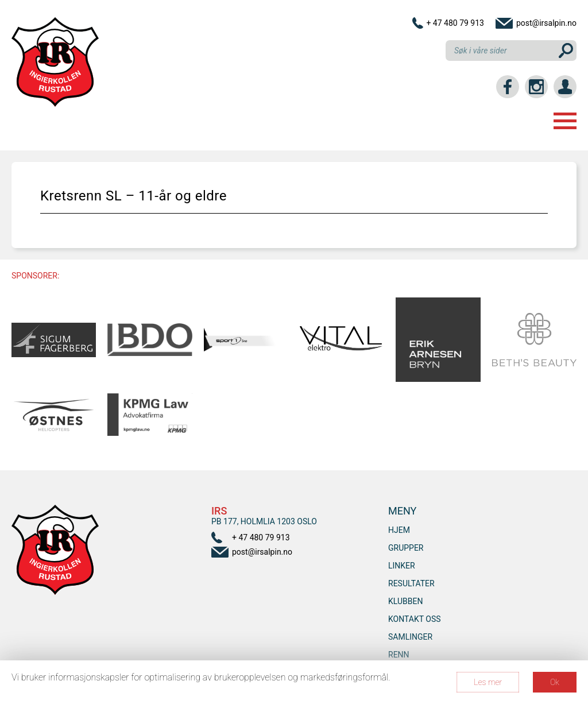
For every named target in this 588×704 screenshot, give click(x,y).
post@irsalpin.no (546, 23)
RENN (399, 655)
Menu (565, 121)
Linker (402, 566)
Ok (555, 682)
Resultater (411, 583)
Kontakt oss (415, 619)
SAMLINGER (410, 637)
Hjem (399, 530)
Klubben (405, 601)
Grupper (406, 548)
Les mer (488, 682)
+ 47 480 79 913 (455, 23)
